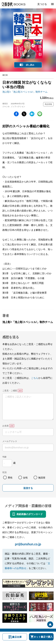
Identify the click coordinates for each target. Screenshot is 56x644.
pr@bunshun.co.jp (28, 544)
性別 (4, 472)
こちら (35, 378)
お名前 (6, 426)
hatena (32, 114)
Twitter (24, 114)
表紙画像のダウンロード (30, 514)
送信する (28, 488)
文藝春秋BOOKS (13, 4)
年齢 (4, 457)
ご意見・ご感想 (10, 390)
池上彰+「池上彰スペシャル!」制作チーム (25, 92)
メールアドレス (10, 441)
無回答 (42, 478)
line (40, 114)
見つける (42, 4)
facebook (16, 114)
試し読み (30, 65)
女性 (25, 478)
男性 (10, 478)
